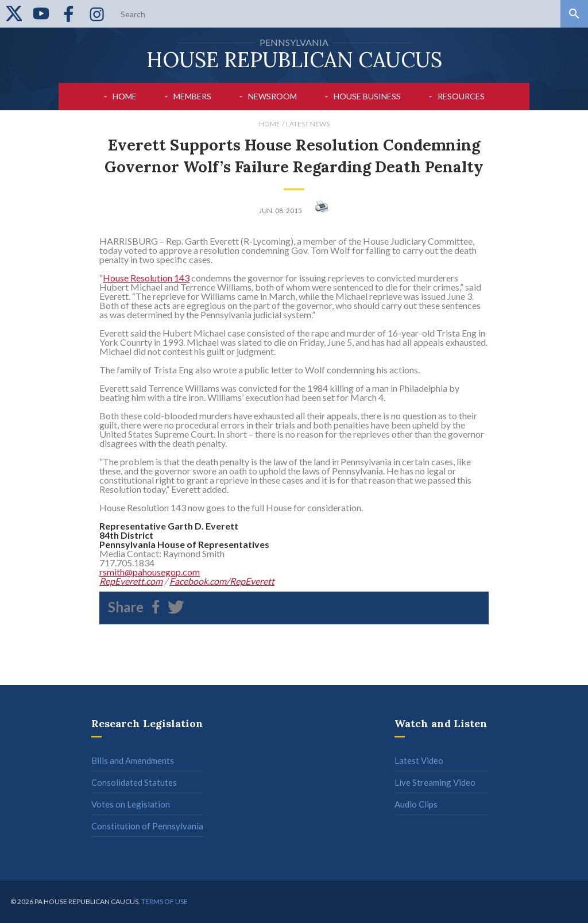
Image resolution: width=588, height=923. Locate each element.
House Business (367, 96)
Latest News (308, 124)
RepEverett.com (131, 581)
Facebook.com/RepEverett (222, 581)
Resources (461, 96)
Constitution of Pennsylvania (147, 826)
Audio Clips (416, 804)
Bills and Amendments (133, 760)
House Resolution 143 (146, 278)
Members (192, 96)
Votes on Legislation (131, 804)
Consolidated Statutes (134, 782)
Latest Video (419, 760)
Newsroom (272, 96)
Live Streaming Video (435, 782)
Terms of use (165, 901)
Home (125, 96)
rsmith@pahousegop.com (150, 572)
